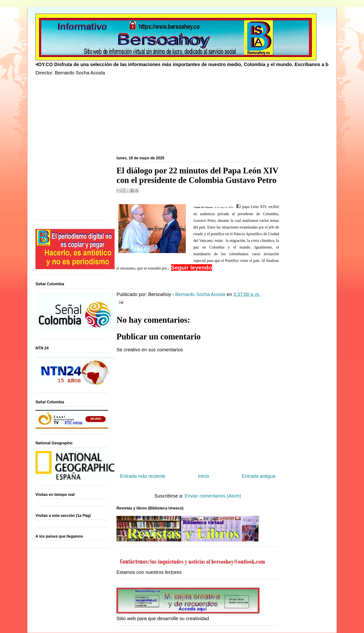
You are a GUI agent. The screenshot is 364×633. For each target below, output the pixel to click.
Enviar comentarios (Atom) (213, 496)
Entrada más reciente (143, 476)
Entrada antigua (259, 476)
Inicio (204, 476)
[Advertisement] (178, 117)
